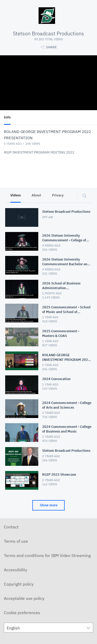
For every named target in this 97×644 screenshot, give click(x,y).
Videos (16, 195)
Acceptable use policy (24, 598)
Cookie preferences (22, 613)
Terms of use (16, 541)
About (36, 195)
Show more (49, 505)
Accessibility (16, 570)
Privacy (58, 195)
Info (7, 117)
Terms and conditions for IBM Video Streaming (47, 555)
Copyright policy (19, 584)
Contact (11, 527)
